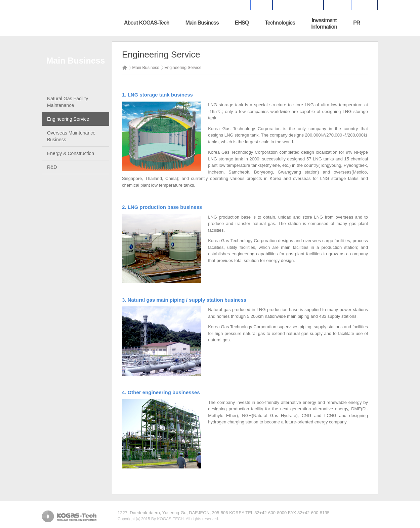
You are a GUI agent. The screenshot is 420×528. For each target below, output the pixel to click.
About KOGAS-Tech (147, 23)
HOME (261, 5)
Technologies (280, 23)
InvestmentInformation (324, 24)
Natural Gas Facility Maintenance (68, 102)
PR (356, 23)
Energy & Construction (71, 153)
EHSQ (242, 23)
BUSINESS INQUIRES (298, 5)
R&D (52, 167)
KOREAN (364, 5)
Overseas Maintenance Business (71, 136)
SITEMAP (337, 5)
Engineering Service (68, 119)
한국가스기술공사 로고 (84, 23)
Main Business (202, 23)
